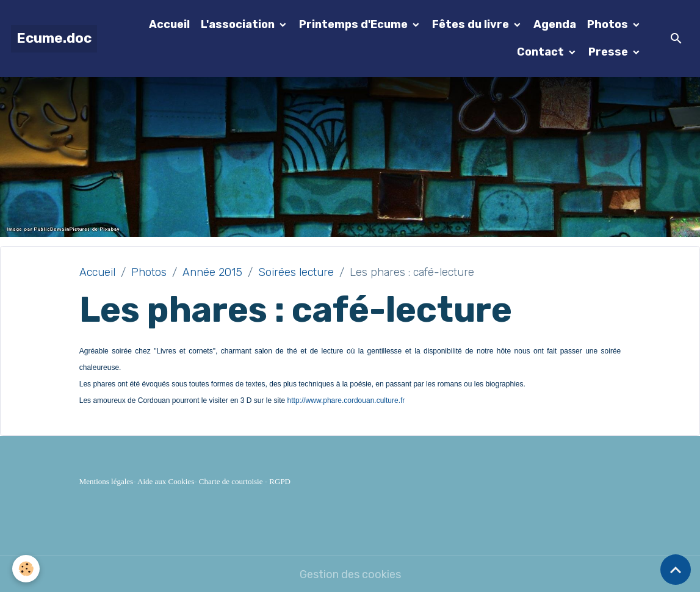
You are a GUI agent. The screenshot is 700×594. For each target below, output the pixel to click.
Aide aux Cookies (166, 481)
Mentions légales (106, 481)
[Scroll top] (676, 570)
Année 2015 (212, 272)
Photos (609, 24)
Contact (542, 52)
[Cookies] (26, 569)
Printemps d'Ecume (355, 24)
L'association (239, 24)
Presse (609, 52)
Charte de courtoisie (231, 481)
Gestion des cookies (350, 574)
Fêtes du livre (472, 24)
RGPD (280, 481)
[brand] (54, 39)
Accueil (169, 24)
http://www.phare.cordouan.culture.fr (346, 400)
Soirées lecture (296, 272)
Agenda (555, 24)
